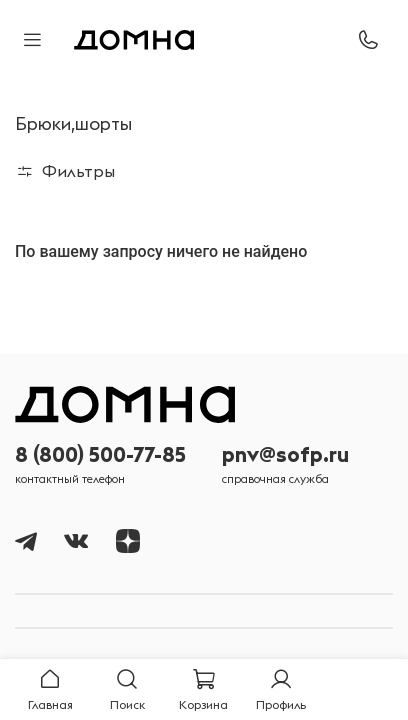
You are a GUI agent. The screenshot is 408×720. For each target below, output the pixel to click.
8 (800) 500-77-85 (100, 454)
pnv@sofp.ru (285, 454)
